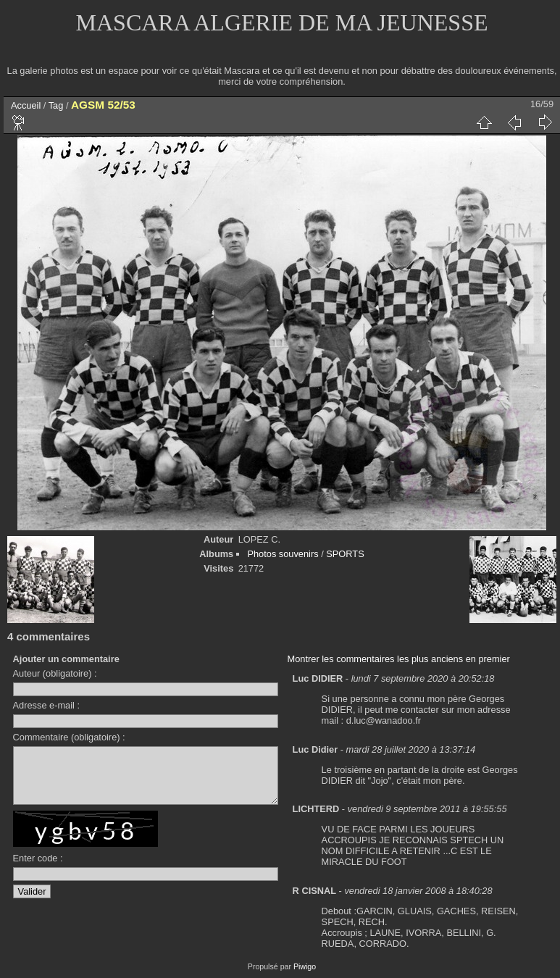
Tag (56, 105)
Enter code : (38, 869)
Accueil (26, 105)
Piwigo (305, 966)
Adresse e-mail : (46, 705)
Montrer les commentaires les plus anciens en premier (399, 659)
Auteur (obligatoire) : (55, 673)
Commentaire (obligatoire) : (69, 737)
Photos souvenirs (283, 554)
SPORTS (345, 554)
